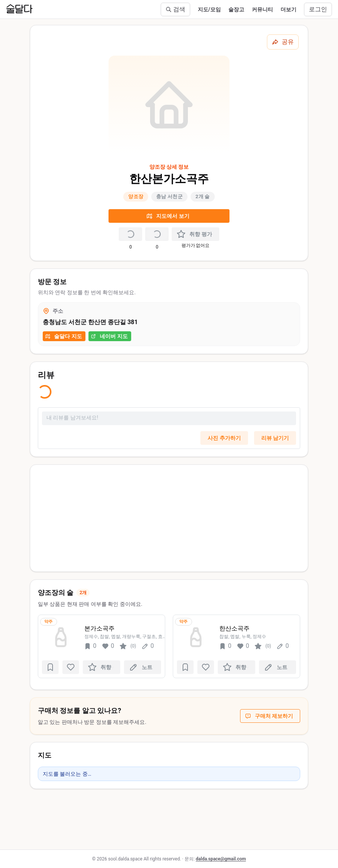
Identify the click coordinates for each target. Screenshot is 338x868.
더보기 (288, 9)
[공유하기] (283, 42)
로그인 (318, 9)
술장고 (236, 9)
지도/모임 (209, 9)
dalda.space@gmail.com (221, 859)
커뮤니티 (262, 9)
